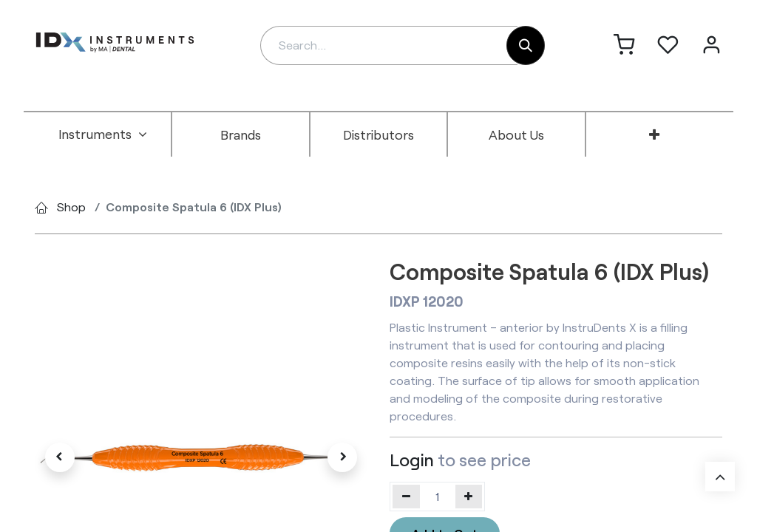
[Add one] (469, 497)
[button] (60, 457)
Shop (71, 207)
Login (412, 460)
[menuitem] (103, 134)
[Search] (526, 45)
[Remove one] (406, 497)
